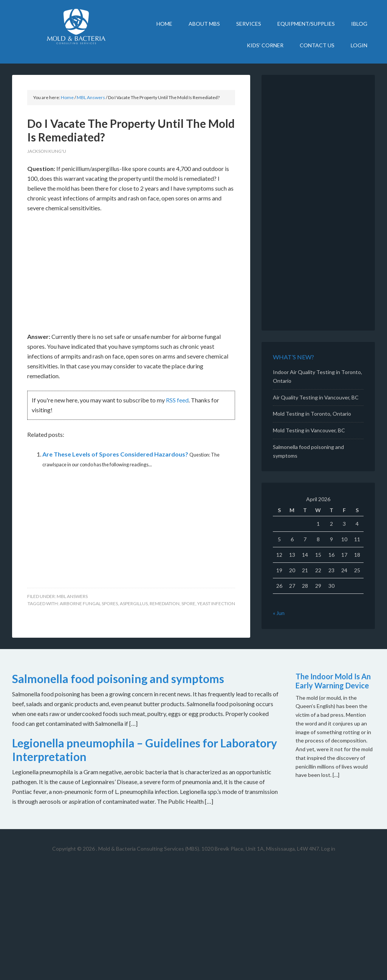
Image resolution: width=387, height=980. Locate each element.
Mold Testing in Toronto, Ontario (312, 414)
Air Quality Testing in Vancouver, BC (316, 397)
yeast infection (216, 603)
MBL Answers (72, 596)
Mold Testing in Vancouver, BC (309, 430)
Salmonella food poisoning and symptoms (118, 679)
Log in (328, 849)
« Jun (279, 613)
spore (188, 603)
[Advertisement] (131, 276)
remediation (165, 603)
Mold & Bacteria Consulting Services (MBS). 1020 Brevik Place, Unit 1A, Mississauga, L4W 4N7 (209, 849)
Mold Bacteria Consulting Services (76, 26)
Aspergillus (134, 603)
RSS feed (177, 400)
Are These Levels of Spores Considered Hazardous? (115, 454)
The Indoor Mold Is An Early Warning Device (333, 681)
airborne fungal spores (89, 603)
